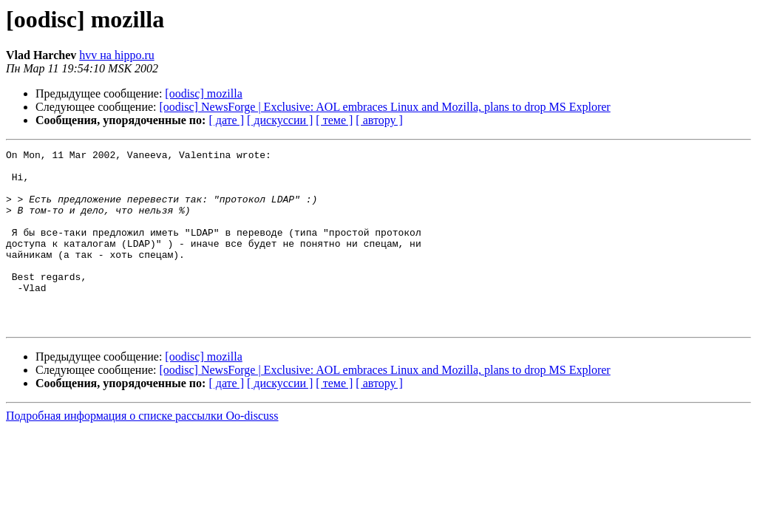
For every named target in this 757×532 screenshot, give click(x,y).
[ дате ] (226, 120)
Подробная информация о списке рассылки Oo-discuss (142, 451)
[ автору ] (379, 120)
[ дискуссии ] (280, 120)
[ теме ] (334, 120)
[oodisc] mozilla (203, 93)
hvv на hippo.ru (116, 55)
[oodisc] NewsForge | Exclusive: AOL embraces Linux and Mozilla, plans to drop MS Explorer (385, 107)
